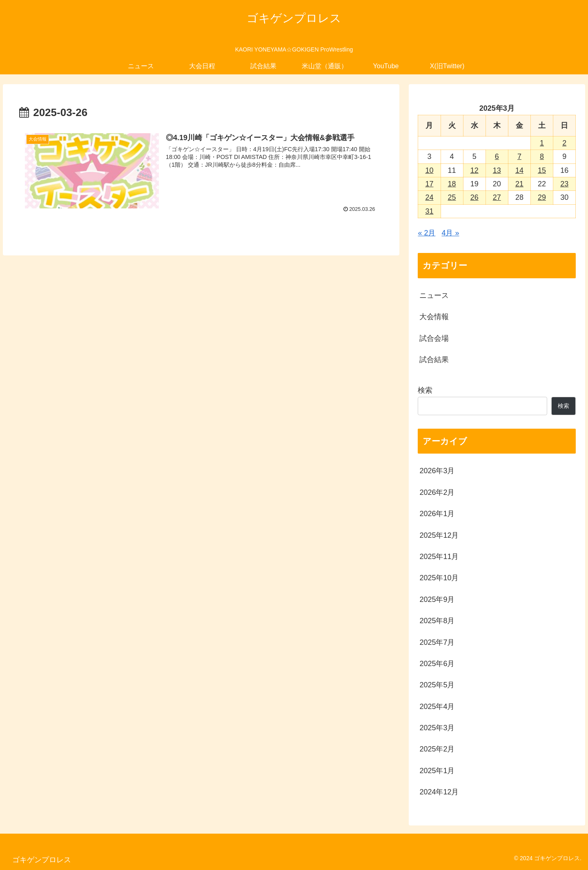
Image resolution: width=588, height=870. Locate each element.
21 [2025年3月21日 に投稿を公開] (519, 184)
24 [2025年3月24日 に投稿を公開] (429, 197)
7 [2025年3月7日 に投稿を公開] (519, 157)
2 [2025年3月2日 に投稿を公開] (564, 143)
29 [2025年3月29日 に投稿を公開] (542, 197)
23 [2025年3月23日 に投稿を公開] (564, 184)
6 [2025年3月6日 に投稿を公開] (497, 157)
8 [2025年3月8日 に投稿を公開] (542, 157)
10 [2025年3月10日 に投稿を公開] (429, 170)
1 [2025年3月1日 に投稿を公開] (542, 143)
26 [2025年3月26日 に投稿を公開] (474, 197)
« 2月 (427, 233)
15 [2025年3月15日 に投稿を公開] (542, 170)
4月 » (450, 233)
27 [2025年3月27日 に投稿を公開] (497, 197)
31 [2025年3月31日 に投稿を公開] (429, 211)
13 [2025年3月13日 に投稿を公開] (497, 170)
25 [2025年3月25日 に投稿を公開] (452, 197)
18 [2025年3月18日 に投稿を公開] (452, 184)
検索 (425, 390)
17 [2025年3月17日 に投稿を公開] (429, 184)
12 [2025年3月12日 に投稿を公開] (474, 170)
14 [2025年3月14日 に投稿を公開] (519, 170)
